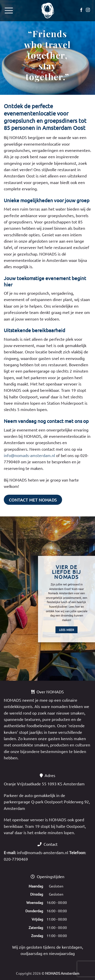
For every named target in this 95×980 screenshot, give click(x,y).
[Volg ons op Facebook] (81, 10)
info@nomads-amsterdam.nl (29, 455)
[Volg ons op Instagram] (88, 10)
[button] (9, 10)
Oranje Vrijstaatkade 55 (25, 784)
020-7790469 (16, 859)
